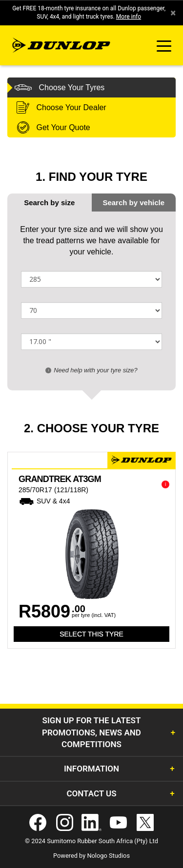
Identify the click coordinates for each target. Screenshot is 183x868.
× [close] (173, 13)
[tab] (134, 203)
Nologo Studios (108, 856)
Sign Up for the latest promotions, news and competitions (91, 732)
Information (91, 769)
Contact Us (91, 793)
